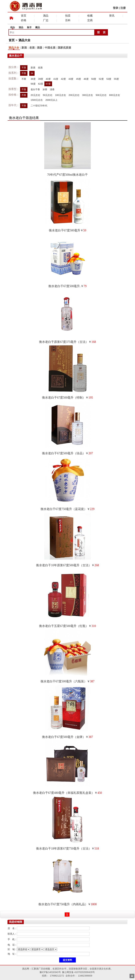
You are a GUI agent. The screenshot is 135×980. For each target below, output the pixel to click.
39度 (41, 79)
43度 (71, 79)
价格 (24, 20)
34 (32, 73)
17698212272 (57, 976)
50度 (94, 79)
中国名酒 (50, 48)
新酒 (24, 48)
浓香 (45, 89)
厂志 (46, 20)
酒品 (46, 16)
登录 (116, 8)
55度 (116, 79)
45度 (78, 79)
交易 (90, 20)
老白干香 (35, 89)
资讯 (112, 16)
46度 (86, 79)
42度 (63, 79)
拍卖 (68, 16)
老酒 (32, 48)
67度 (48, 84)
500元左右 (101, 95)
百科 (68, 20)
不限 (24, 68)
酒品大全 (24, 40)
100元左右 (60, 95)
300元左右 (88, 95)
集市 (29, 27)
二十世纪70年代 (39, 106)
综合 (13, 27)
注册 (123, 8)
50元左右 (48, 95)
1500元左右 (37, 100)
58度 (33, 84)
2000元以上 (51, 100)
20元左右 (35, 95)
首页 (24, 16)
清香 (52, 89)
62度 (41, 84)
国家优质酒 (64, 48)
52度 (101, 79)
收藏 (90, 16)
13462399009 (85, 976)
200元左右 (74, 95)
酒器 (40, 48)
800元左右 (115, 95)
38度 (33, 79)
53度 (109, 79)
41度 (56, 79)
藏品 (38, 27)
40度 (48, 79)
